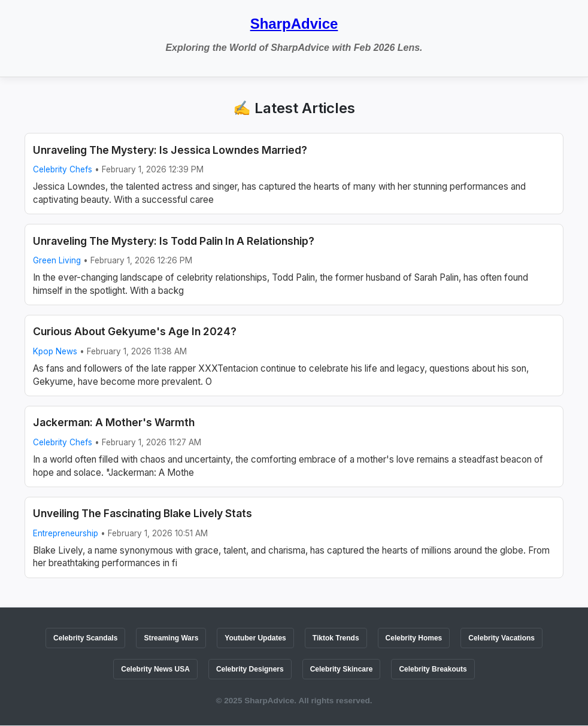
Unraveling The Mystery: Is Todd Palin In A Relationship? (174, 241)
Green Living (57, 260)
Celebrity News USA (155, 669)
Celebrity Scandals (85, 638)
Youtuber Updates (255, 638)
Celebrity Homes (414, 638)
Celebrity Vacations (501, 638)
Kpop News (55, 351)
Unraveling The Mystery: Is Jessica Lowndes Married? (170, 150)
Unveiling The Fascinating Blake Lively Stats (143, 513)
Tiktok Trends (336, 638)
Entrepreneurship (66, 533)
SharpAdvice (294, 24)
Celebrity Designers (250, 669)
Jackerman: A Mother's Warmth (114, 422)
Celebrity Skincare (342, 669)
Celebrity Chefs (63, 169)
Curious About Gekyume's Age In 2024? (135, 331)
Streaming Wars (171, 638)
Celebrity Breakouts (433, 669)
